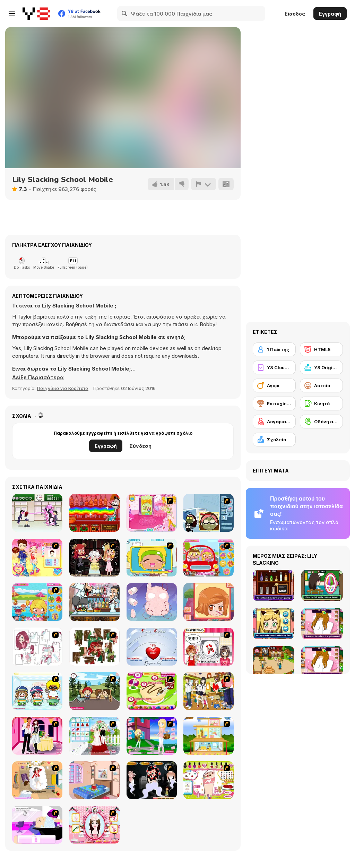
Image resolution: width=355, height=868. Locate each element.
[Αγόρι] (274, 385)
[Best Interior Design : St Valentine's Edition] (94, 780)
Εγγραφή (330, 14)
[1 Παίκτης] (274, 349)
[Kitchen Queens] (209, 647)
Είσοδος (295, 14)
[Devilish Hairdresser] (94, 558)
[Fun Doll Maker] (152, 602)
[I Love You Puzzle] (94, 647)
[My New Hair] (37, 825)
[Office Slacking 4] (152, 558)
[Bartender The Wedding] (94, 602)
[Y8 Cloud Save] (274, 367)
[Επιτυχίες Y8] (274, 403)
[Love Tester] (152, 647)
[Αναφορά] (204, 184)
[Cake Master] (152, 691)
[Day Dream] (37, 780)
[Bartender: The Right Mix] (94, 513)
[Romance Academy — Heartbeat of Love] (37, 513)
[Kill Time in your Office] (209, 513)
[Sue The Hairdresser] (37, 558)
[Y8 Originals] (321, 367)
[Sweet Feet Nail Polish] (209, 780)
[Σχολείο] (274, 440)
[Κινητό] (321, 403)
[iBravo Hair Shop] (37, 691)
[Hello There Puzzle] (37, 647)
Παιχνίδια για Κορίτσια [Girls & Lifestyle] (63, 388)
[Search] (125, 14)
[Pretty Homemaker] (209, 736)
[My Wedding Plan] (94, 736)
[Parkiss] (94, 691)
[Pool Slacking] (37, 602)
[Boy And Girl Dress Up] (209, 691)
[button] (38, 377)
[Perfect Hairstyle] (94, 825)
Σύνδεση (140, 446)
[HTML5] (321, 349)
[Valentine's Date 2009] (37, 736)
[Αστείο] (321, 385)
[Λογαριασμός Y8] (274, 422)
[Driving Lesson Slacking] (209, 558)
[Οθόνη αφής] (321, 422)
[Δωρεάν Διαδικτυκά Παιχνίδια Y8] (36, 14)
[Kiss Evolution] (152, 780)
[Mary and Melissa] (152, 736)
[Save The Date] (209, 602)
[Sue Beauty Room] (152, 513)
